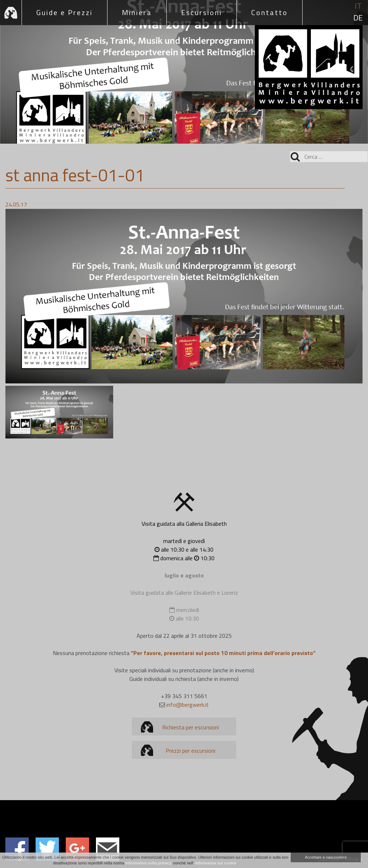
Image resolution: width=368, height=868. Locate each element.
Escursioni (202, 12)
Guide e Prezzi (65, 12)
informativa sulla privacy (149, 863)
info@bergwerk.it (188, 705)
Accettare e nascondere (326, 857)
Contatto (270, 12)
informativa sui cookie (216, 863)
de (358, 18)
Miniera (137, 12)
